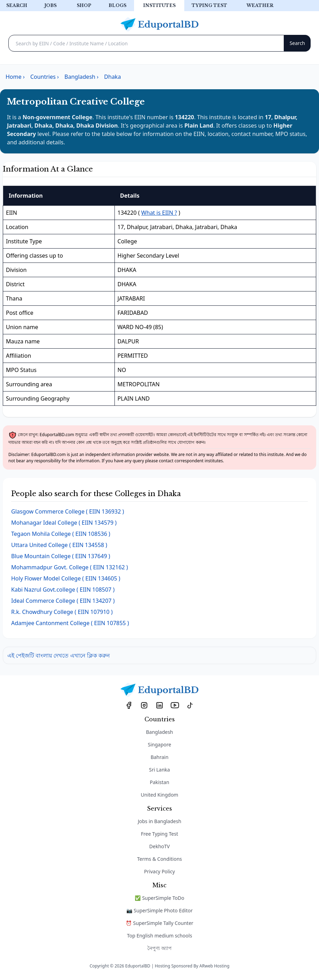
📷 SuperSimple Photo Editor (159, 910)
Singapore (160, 745)
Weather (260, 5)
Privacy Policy (159, 871)
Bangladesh (159, 732)
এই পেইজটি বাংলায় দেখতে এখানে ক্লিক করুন (59, 655)
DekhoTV (160, 846)
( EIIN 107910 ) (62, 612)
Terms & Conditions (160, 859)
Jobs (50, 5)
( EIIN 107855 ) (70, 623)
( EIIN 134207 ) (63, 601)
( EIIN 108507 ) (63, 590)
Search (17, 5)
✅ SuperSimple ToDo (159, 898)
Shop (84, 5)
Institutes (159, 5)
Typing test (209, 5)
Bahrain (159, 757)
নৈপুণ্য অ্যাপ (159, 948)
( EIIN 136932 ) (68, 511)
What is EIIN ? (159, 213)
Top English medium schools (160, 936)
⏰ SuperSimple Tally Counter (159, 923)
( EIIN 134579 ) (64, 523)
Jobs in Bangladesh (160, 821)
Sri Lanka (159, 770)
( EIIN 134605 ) (66, 578)
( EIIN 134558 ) (59, 545)
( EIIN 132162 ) (70, 567)
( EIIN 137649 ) (61, 556)
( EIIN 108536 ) (61, 534)
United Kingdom (159, 795)
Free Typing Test (159, 834)
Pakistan (159, 782)
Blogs (117, 5)
